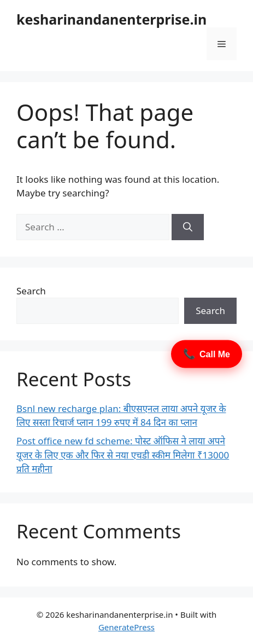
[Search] (188, 227)
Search (31, 291)
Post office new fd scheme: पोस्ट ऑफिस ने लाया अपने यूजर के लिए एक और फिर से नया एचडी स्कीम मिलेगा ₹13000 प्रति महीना (123, 455)
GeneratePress (126, 627)
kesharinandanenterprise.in (111, 19)
